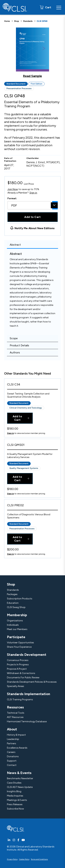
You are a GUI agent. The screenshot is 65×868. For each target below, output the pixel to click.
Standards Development (27, 655)
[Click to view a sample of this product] (32, 53)
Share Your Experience (19, 647)
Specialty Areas (16, 686)
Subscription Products (20, 599)
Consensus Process (18, 660)
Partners (12, 743)
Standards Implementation (29, 694)
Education (13, 603)
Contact (12, 765)
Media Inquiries (15, 796)
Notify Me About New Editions (35, 228)
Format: (12, 198)
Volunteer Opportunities (20, 643)
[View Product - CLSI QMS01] (32, 446)
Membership (17, 615)
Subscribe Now (15, 809)
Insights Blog (14, 791)
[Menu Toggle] (59, 7)
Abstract (15, 245)
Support (12, 761)
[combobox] (33, 205)
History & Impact (16, 735)
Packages (12, 594)
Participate (16, 637)
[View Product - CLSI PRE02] (32, 506)
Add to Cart (32, 217)
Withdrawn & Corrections (21, 673)
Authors (15, 352)
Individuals (13, 625)
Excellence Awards (17, 748)
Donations (13, 756)
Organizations (15, 621)
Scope (14, 338)
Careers (11, 752)
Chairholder (33, 158)
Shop (16, 21)
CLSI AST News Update (20, 787)
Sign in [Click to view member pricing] (10, 433)
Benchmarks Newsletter (20, 778)
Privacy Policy (12, 859)
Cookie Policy (24, 859)
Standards (28, 21)
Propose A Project (17, 669)
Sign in (33, 193)
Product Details (19, 345)
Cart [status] (48, 7)
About (12, 729)
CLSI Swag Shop (16, 607)
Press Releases (15, 804)
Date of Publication (10, 160)
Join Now (13, 189)
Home (7, 21)
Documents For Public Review (23, 678)
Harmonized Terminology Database (27, 721)
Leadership (13, 739)
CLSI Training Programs (20, 700)
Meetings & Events (17, 800)
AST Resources (15, 717)
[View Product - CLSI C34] (32, 385)
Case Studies (14, 783)
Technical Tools (16, 713)
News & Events (19, 773)
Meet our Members (17, 629)
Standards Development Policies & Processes (32, 682)
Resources (15, 707)
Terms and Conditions (39, 859)
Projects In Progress (18, 665)
